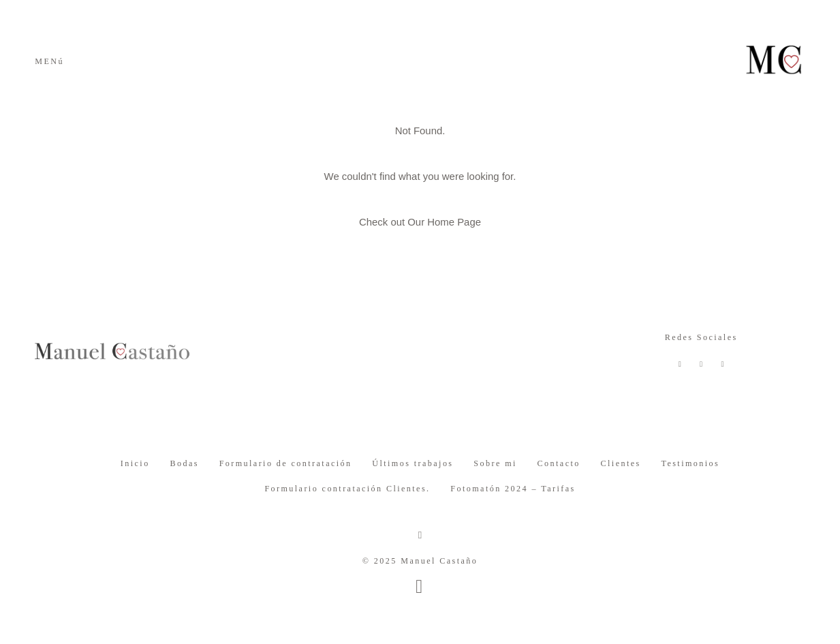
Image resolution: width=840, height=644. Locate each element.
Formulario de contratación (286, 463)
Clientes (621, 463)
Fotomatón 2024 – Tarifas (513, 489)
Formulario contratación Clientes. (347, 489)
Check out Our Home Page (420, 222)
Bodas (184, 463)
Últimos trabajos (413, 463)
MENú (49, 61)
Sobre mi (495, 463)
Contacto (559, 463)
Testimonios (690, 463)
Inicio (135, 463)
